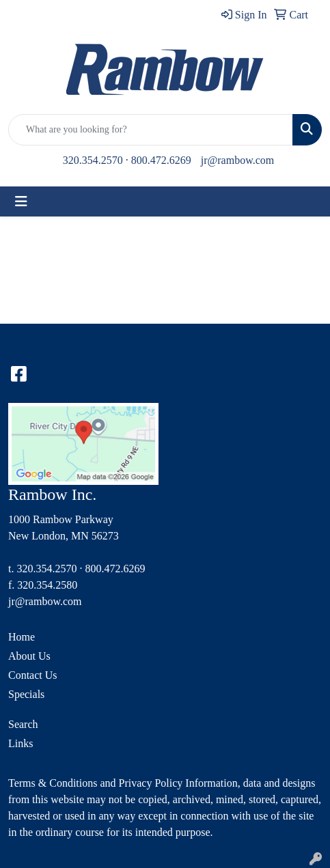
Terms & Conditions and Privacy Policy (95, 783)
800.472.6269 (161, 160)
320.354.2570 (93, 160)
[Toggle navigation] (21, 201)
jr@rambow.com (237, 160)
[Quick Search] (151, 130)
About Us (29, 656)
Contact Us (33, 675)
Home (22, 637)
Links (20, 743)
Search (23, 724)
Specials (26, 694)
